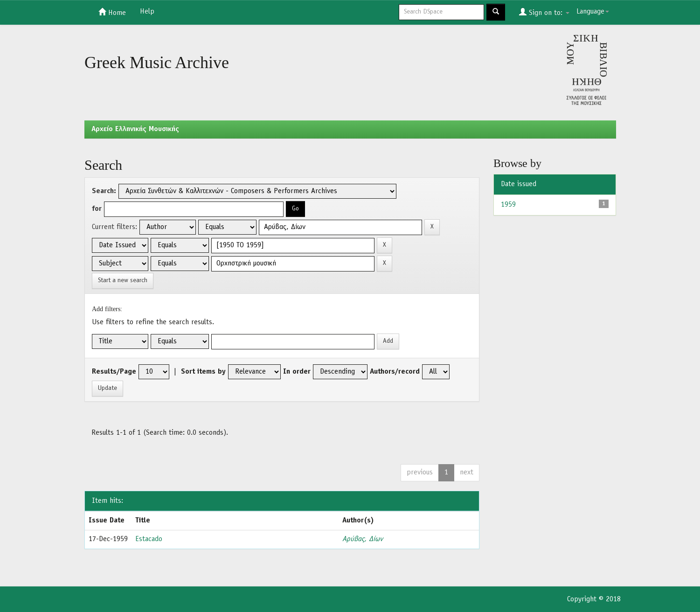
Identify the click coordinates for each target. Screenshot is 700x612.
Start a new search (123, 281)
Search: (104, 191)
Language (593, 12)
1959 (508, 205)
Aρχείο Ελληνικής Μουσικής (135, 129)
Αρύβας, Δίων (363, 539)
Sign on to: (544, 12)
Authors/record (395, 372)
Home (112, 12)
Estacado (149, 539)
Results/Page (114, 372)
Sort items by (203, 372)
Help (147, 12)
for (97, 209)
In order (297, 372)
